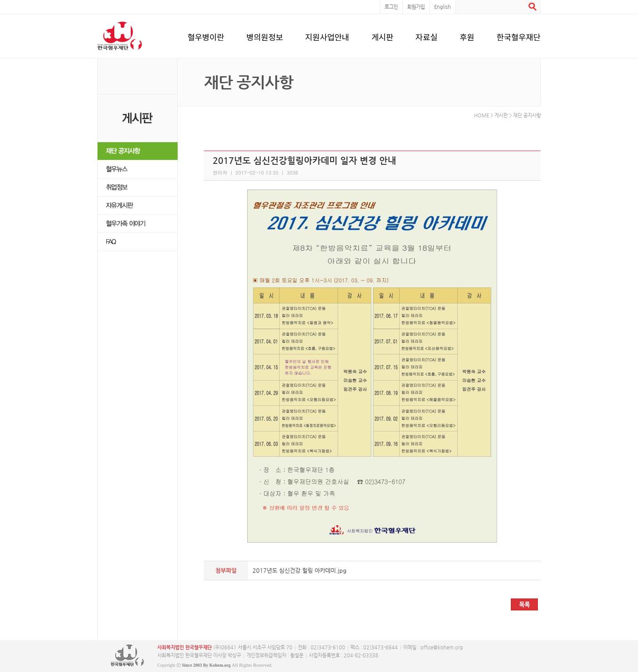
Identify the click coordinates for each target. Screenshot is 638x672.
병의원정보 (265, 35)
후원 (467, 35)
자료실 (427, 35)
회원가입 (416, 7)
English (443, 7)
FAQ (138, 242)
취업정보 (138, 188)
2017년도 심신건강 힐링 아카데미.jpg (300, 570)
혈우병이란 (206, 35)
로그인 (391, 7)
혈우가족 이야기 (138, 224)
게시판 (382, 35)
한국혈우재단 (519, 35)
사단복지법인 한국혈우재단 (127, 656)
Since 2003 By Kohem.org (206, 665)
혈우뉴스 (138, 169)
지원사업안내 (327, 35)
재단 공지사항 (138, 151)
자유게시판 (138, 206)
